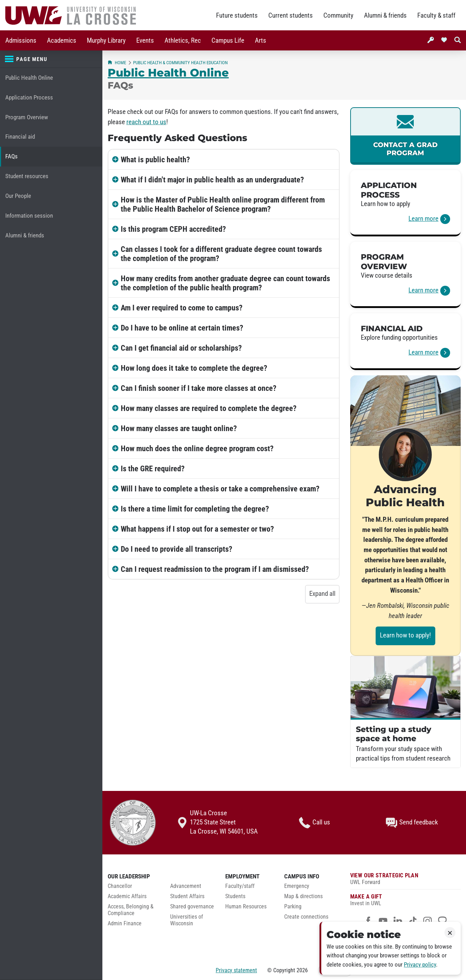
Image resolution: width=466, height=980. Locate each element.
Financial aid (20, 137)
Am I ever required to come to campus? (182, 308)
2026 (302, 970)
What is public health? (155, 159)
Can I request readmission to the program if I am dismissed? (215, 569)
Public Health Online (29, 78)
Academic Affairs (127, 896)
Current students (291, 16)
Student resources (27, 176)
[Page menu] (51, 59)
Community (338, 16)
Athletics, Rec (183, 41)
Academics (62, 41)
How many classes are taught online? (179, 428)
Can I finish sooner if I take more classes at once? (199, 388)
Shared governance (192, 907)
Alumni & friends (385, 16)
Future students (237, 16)
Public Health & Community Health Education (180, 63)
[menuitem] (21, 40)
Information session (29, 216)
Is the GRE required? (153, 468)
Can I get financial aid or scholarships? (181, 348)
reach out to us (146, 122)
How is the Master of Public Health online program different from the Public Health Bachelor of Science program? (223, 204)
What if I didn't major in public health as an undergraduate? (212, 180)
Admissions (21, 41)
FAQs (11, 156)
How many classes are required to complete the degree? (209, 408)
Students (235, 896)
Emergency (297, 886)
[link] (405, 136)
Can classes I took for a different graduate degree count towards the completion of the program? (221, 254)
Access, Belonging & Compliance (131, 910)
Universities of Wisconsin (187, 920)
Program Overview (27, 117)
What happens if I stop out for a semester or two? (197, 529)
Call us (315, 823)
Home (117, 63)
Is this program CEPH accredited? (173, 229)
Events (145, 41)
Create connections (306, 917)
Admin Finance (125, 924)
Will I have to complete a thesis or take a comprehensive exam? (220, 489)
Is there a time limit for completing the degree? (195, 509)
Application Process (29, 98)
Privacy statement (236, 970)
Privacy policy (420, 965)
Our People (18, 196)
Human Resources (246, 907)
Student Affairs (187, 896)
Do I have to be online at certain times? (182, 328)
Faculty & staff (436, 16)
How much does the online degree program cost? (197, 448)
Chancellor (120, 886)
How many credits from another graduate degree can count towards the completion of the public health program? (225, 283)
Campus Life (228, 41)
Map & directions (303, 896)
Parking (293, 907)
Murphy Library (106, 41)
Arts (261, 41)
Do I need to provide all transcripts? (177, 549)
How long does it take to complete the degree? (194, 368)
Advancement (186, 886)
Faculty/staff (240, 886)
